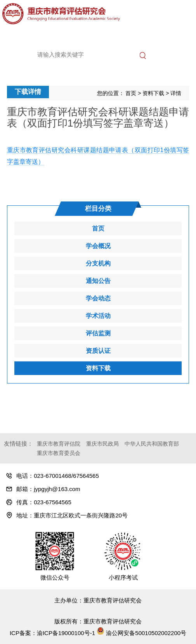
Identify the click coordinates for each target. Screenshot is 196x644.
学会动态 (98, 298)
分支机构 (98, 263)
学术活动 (98, 316)
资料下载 (153, 93)
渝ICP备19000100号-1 (66, 633)
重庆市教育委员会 (59, 453)
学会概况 (98, 246)
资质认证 (98, 351)
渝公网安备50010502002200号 (141, 633)
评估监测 (98, 333)
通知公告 (98, 281)
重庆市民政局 (102, 444)
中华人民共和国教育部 (152, 444)
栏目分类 (98, 209)
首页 (131, 93)
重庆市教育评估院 (59, 444)
